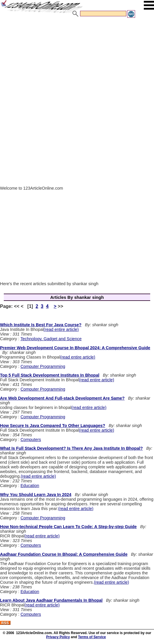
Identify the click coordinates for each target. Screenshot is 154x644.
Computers (31, 440)
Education (30, 486)
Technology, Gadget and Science (51, 339)
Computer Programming (43, 366)
